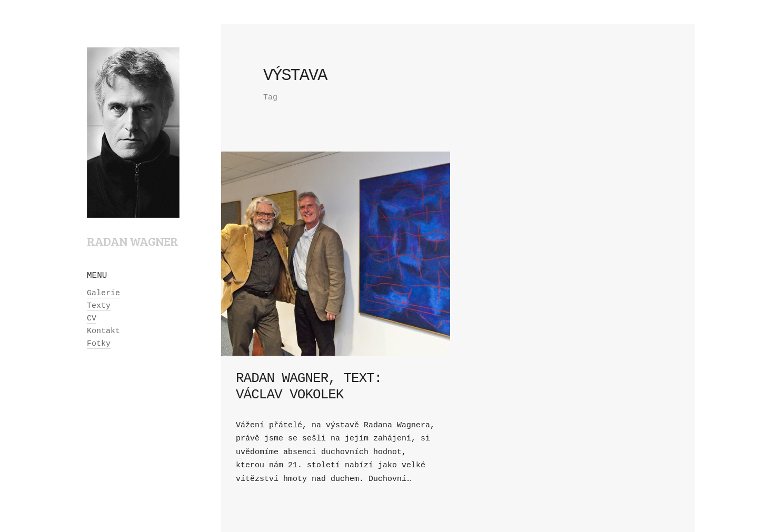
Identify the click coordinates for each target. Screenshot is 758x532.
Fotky (99, 344)
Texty (99, 306)
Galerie (103, 293)
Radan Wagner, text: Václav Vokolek (309, 387)
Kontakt (103, 331)
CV (92, 319)
